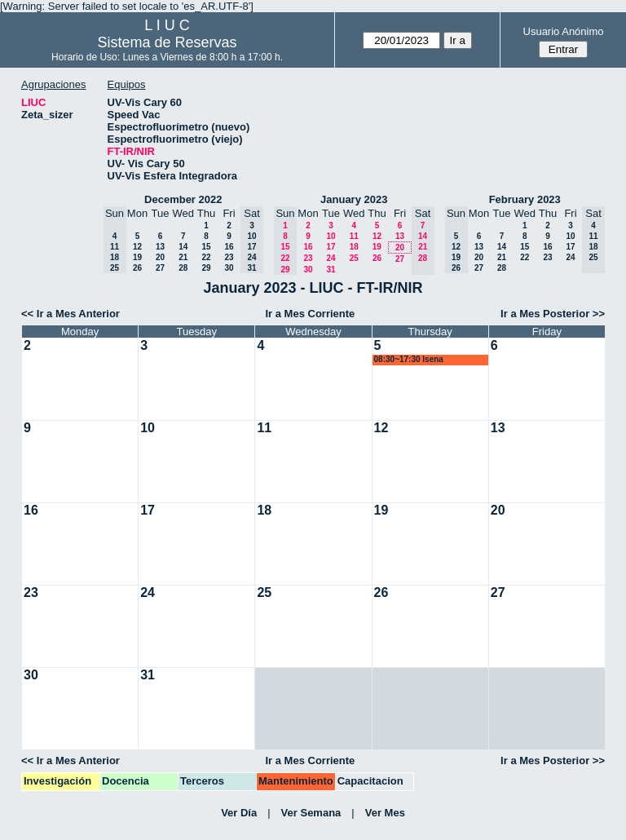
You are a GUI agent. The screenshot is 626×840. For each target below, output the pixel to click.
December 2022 (183, 199)
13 (160, 247)
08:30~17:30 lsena (409, 359)
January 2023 (354, 199)
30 (229, 268)
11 (354, 236)
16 (229, 247)
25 (354, 258)
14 (183, 247)
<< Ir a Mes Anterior (71, 314)
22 (206, 257)
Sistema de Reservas (168, 42)
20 (160, 257)
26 (137, 268)
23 (229, 257)
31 (331, 270)
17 (331, 247)
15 (206, 247)
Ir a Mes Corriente (310, 314)
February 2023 (525, 199)
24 (331, 258)
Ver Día (239, 813)
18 (354, 247)
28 (183, 268)
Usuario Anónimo (564, 31)
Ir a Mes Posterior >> (553, 314)
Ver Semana (311, 813)
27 (160, 268)
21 (183, 257)
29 (206, 268)
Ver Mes (385, 813)
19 (137, 257)
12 (137, 247)
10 (331, 236)
